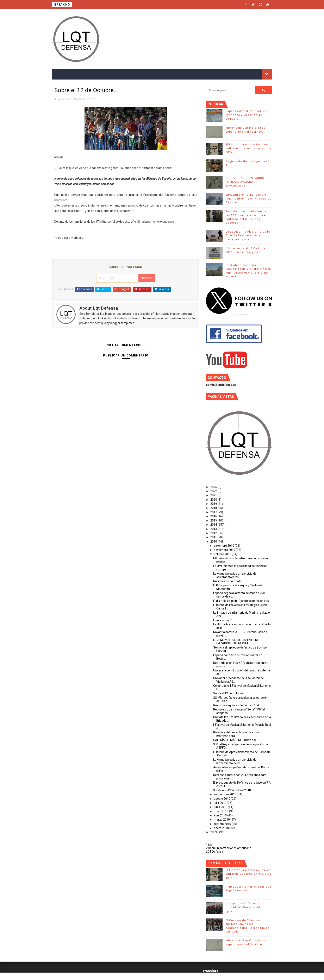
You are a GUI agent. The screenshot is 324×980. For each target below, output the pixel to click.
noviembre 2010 (225, 550)
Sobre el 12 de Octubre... (229, 693)
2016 (214, 516)
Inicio (209, 845)
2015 (214, 520)
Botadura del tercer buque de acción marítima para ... (237, 734)
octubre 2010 (223, 554)
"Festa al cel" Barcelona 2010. (232, 790)
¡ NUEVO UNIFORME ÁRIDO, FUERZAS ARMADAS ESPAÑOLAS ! (245, 182)
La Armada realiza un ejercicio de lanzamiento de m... (235, 761)
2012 (214, 533)
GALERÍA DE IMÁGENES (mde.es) (235, 740)
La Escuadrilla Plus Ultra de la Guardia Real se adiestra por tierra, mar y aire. (248, 235)
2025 (214, 487)
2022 (214, 491)
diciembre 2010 (224, 546)
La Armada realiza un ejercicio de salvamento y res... (235, 575)
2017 (214, 512)
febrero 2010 (223, 824)
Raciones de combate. (228, 581)
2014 (214, 525)
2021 (214, 495)
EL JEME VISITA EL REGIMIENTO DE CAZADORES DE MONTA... (236, 642)
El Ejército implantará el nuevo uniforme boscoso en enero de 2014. (248, 148)
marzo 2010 (222, 820)
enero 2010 (222, 828)
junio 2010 (221, 807)
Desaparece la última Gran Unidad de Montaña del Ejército (245, 907)
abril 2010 (221, 815)
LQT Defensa (215, 852)
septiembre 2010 (225, 794)
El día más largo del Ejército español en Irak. (241, 601)
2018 (214, 508)
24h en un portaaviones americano (229, 848)
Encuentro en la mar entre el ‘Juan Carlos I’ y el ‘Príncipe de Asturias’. (249, 198)
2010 (214, 542)
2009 (214, 832)
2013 (214, 529)
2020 (214, 500)
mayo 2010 (222, 811)
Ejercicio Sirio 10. (224, 620)
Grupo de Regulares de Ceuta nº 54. (236, 705)
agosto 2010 (222, 799)
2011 (214, 537)
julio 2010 (220, 803)
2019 (214, 504)
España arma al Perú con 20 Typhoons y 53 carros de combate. (246, 115)
